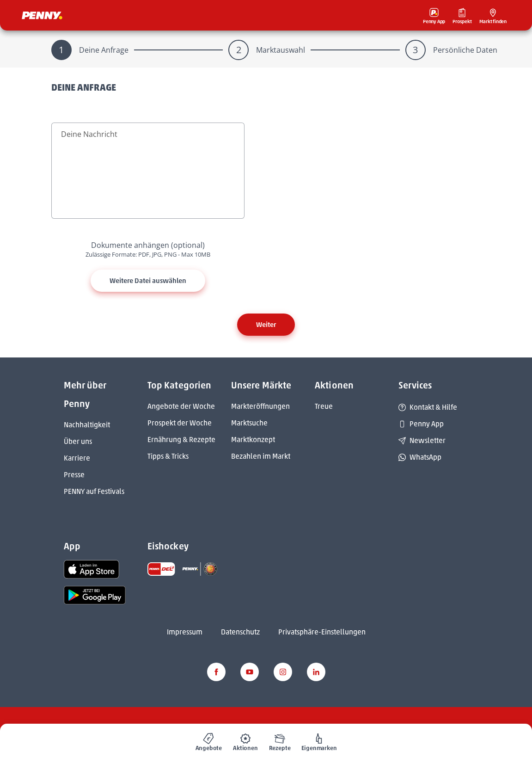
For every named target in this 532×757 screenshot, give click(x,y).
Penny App (421, 424)
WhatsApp (420, 457)
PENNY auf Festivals (94, 491)
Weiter (266, 325)
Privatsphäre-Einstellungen (322, 632)
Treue (324, 406)
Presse (74, 475)
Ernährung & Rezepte (181, 440)
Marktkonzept (253, 440)
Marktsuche (249, 423)
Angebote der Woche (181, 406)
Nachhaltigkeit (87, 425)
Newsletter (422, 440)
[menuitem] (209, 740)
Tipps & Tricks (168, 456)
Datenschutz (240, 632)
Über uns (78, 441)
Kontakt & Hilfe (428, 407)
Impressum (185, 632)
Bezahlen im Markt (261, 456)
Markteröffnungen (260, 406)
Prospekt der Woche (180, 423)
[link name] (92, 569)
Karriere (77, 458)
